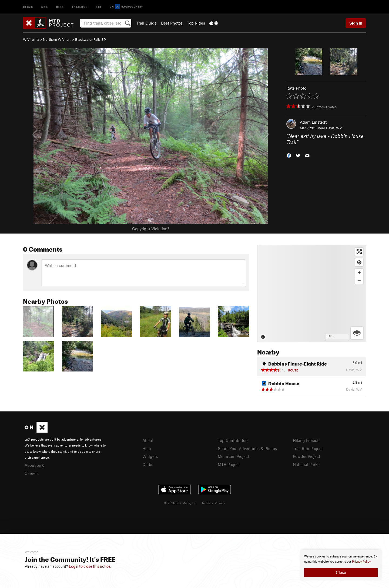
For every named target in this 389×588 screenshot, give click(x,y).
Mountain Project (233, 456)
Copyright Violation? (151, 229)
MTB (45, 7)
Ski (99, 7)
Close (341, 572)
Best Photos (172, 23)
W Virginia (31, 39)
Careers (32, 473)
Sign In (356, 23)
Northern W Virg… (57, 39)
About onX (34, 465)
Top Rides (196, 23)
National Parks (306, 464)
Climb (28, 7)
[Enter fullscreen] (359, 252)
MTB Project (229, 464)
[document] (341, 565)
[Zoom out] (359, 281)
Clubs (148, 464)
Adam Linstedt (313, 122)
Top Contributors (233, 440)
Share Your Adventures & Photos (247, 448)
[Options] (357, 333)
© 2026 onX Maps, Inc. (180, 503)
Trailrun (80, 7)
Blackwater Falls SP (90, 39)
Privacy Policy (361, 562)
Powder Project (306, 456)
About (148, 440)
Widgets (150, 456)
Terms (206, 503)
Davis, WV (334, 128)
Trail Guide (147, 23)
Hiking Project (306, 440)
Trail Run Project (308, 448)
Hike (60, 7)
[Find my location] (359, 262)
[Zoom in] (359, 273)
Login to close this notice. (90, 566)
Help (147, 448)
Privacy (220, 503)
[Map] (312, 293)
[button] (289, 155)
